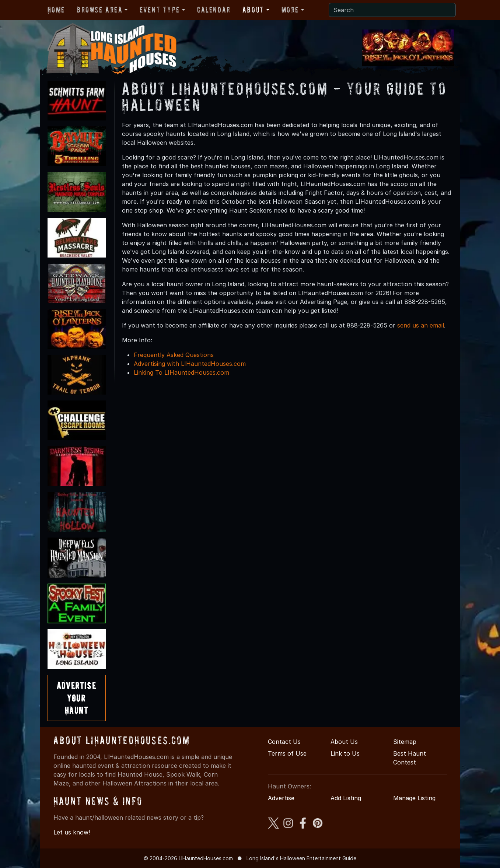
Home (56, 10)
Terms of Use (287, 753)
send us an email (421, 325)
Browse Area (99, 10)
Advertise (281, 798)
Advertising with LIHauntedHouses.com (190, 364)
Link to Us (345, 753)
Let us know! (72, 832)
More (290, 10)
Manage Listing (414, 798)
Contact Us (284, 742)
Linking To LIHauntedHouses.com (181, 372)
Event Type (160, 10)
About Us (344, 742)
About (253, 10)
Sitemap (405, 742)
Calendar (214, 10)
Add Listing (346, 798)
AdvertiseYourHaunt (76, 698)
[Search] (392, 10)
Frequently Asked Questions (174, 355)
